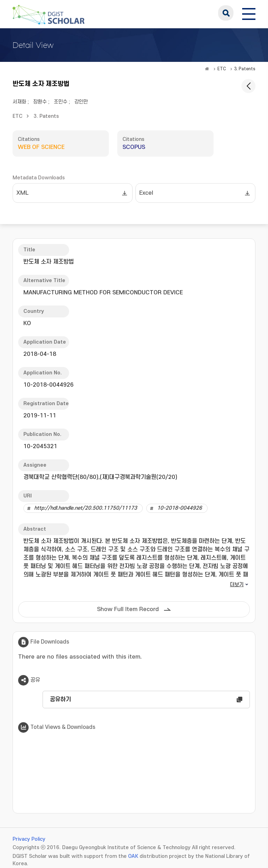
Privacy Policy (29, 839)
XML (23, 193)
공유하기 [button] (60, 700)
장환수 (40, 102)
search (226, 13)
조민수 (61, 102)
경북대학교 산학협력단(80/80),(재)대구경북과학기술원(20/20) (100, 477)
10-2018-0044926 (180, 508)
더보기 (237, 585)
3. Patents (245, 69)
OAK (133, 856)
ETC (222, 69)
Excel (146, 193)
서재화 (19, 102)
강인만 (81, 102)
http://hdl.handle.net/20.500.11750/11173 (86, 508)
